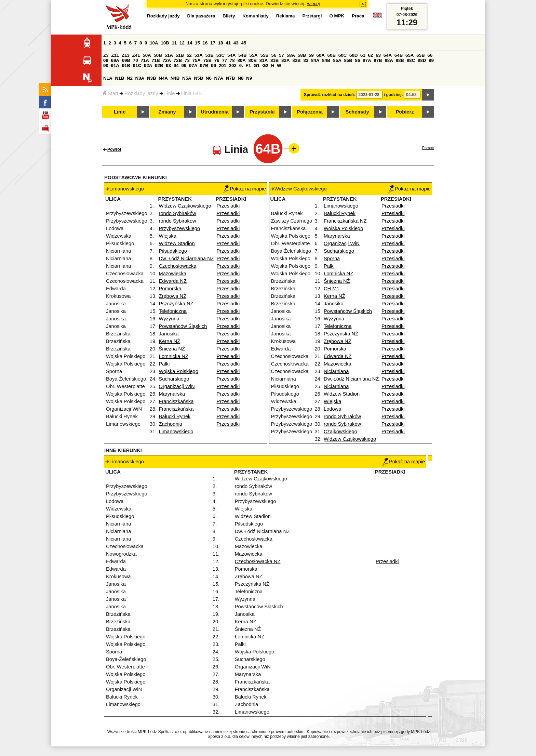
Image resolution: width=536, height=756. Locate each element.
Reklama (286, 16)
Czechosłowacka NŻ (258, 561)
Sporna (332, 258)
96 (184, 65)
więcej (314, 4)
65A (410, 55)
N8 (240, 78)
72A (167, 60)
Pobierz (405, 112)
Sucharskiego (174, 379)
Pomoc (428, 148)
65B (420, 55)
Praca (358, 16)
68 (106, 60)
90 (106, 65)
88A (389, 60)
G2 (265, 65)
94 (176, 65)
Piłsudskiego (173, 251)
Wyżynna (169, 319)
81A (264, 60)
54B (242, 55)
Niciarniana (336, 371)
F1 (248, 65)
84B (326, 60)
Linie (170, 93)
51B (180, 55)
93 (168, 65)
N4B (175, 78)
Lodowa (332, 409)
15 (197, 43)
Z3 (106, 55)
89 (431, 60)
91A (115, 65)
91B (126, 65)
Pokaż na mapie (244, 189)
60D (353, 55)
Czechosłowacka (178, 266)
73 (187, 60)
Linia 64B (192, 93)
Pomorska (170, 289)
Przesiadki (228, 206)
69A (115, 60)
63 (378, 55)
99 (213, 65)
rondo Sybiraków (178, 213)
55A (253, 55)
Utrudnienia (215, 112)
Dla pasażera (201, 16)
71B (156, 60)
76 (217, 60)
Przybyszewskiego (180, 228)
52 (189, 55)
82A (285, 60)
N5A (187, 78)
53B (210, 55)
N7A (219, 78)
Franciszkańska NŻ (345, 221)
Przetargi (312, 16)
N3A (140, 78)
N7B (231, 78)
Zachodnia (171, 424)
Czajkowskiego (340, 432)
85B (348, 60)
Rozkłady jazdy (141, 93)
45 (244, 43)
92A (148, 65)
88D (422, 60)
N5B (198, 78)
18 (221, 43)
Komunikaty (255, 16)
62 (371, 55)
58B (302, 55)
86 (358, 60)
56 (274, 55)
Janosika (169, 334)
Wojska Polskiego (179, 371)
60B (332, 55)
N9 (249, 78)
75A (197, 60)
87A (367, 60)
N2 (130, 78)
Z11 (115, 55)
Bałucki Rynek (175, 416)
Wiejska (168, 236)
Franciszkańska (176, 401)
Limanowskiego (176, 432)
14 (190, 43)
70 (136, 60)
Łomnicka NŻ (174, 356)
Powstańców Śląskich (183, 326)
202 (233, 65)
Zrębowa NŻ (173, 296)
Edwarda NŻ (173, 281)
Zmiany (167, 112)
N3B (152, 78)
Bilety (229, 16)
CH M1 (332, 289)
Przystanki (262, 112)
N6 (209, 78)
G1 (257, 65)
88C (411, 60)
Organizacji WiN (177, 386)
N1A (108, 78)
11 (174, 43)
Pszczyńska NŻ (176, 304)
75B (207, 60)
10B (165, 43)
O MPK (337, 16)
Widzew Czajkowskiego (185, 206)
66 (430, 55)
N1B (119, 78)
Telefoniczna (173, 311)
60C (343, 55)
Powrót (114, 149)
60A (320, 55)
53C (220, 55)
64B (399, 55)
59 (311, 55)
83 (306, 60)
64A (388, 55)
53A (198, 55)
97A (193, 65)
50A (147, 55)
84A (315, 60)
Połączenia (310, 112)
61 (363, 55)
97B (204, 65)
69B (126, 60)
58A (291, 55)
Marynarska (172, 394)
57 (282, 55)
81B (274, 60)
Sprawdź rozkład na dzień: (330, 95)
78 (232, 60)
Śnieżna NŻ (172, 349)
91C (137, 65)
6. (241, 65)
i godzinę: (393, 95)
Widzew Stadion (177, 243)
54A (231, 55)
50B (158, 55)
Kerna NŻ (170, 341)
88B (400, 60)
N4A (163, 78)
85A (337, 60)
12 (182, 43)
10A (154, 43)
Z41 (136, 55)
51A (169, 55)
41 (228, 43)
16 (205, 43)
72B (178, 60)
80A (241, 60)
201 (223, 65)
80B (253, 60)
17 (213, 43)
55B (264, 55)
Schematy (357, 112)
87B (378, 60)
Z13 (126, 55)
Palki (164, 364)
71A (145, 60)
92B (159, 65)
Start (110, 93)
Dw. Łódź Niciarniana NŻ (186, 258)
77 (224, 60)
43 (236, 43)
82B (296, 60)
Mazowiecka (173, 274)
